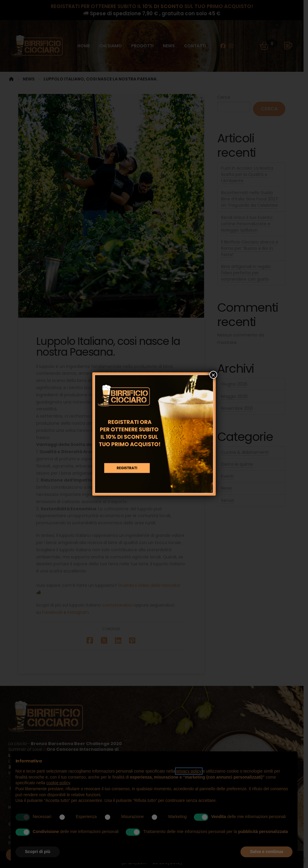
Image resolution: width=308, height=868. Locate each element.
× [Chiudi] (213, 375)
